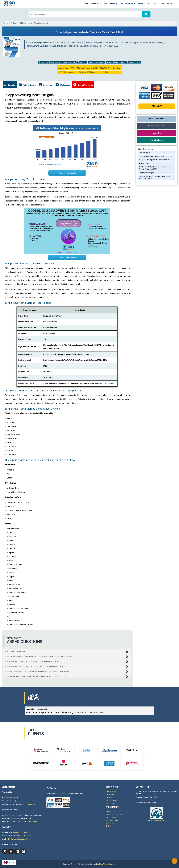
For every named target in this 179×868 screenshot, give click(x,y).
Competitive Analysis (146, 173)
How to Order (112, 792)
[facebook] (11, 851)
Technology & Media (18, 23)
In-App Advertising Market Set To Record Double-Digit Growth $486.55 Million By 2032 (65, 712)
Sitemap (110, 803)
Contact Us (111, 817)
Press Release (145, 4)
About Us (110, 812)
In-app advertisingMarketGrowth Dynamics (154, 160)
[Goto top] (175, 861)
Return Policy (112, 800)
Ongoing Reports (128, 4)
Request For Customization (105, 383)
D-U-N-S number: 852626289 (157, 814)
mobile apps (24, 188)
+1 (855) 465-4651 (28, 804)
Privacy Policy (112, 820)
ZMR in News (112, 823)
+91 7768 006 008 (30, 822)
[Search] (146, 14)
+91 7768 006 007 (16, 822)
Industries (96, 4)
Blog (156, 4)
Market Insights (144, 153)
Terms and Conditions (115, 815)
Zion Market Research (108, 864)
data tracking (57, 188)
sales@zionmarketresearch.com (19, 839)
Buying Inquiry (46, 84)
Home (86, 4)
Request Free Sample (83, 84)
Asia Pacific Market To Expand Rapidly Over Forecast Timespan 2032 (154, 168)
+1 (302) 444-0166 (12, 801)
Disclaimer (111, 795)
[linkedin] (17, 851)
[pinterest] (23, 851)
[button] (66, 652)
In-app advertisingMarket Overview (151, 156)
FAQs (109, 797)
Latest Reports (111, 4)
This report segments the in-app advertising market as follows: (155, 177)
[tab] (67, 652)
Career (110, 826)
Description (10, 84)
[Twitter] (5, 851)
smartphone (123, 272)
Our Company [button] (168, 4)
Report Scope (144, 163)
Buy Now (157, 106)
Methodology (63, 84)
